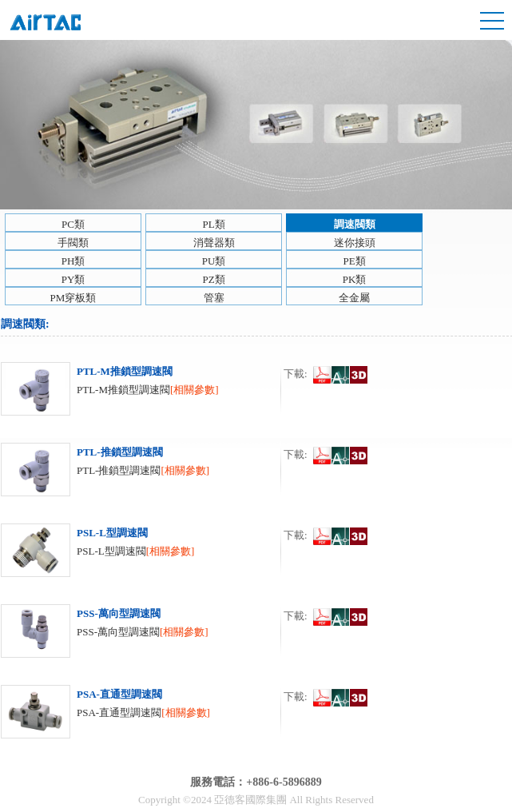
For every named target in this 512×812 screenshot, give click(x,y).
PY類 (73, 279)
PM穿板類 (73, 298)
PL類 (213, 224)
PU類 (214, 261)
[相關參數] (194, 390)
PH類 (73, 261)
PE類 (354, 261)
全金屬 (354, 298)
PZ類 (213, 279)
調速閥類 (355, 224)
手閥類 (73, 243)
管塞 (214, 298)
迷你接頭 (355, 243)
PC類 (73, 224)
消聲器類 (214, 243)
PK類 (355, 279)
